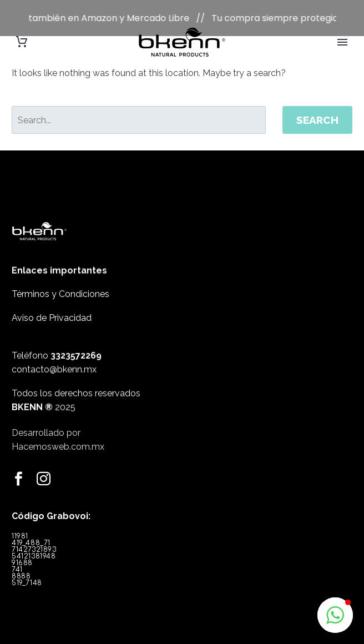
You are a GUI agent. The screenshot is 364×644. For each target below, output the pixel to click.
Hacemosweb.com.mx (58, 441)
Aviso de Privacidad (52, 303)
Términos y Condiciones (60, 279)
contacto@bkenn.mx (54, 363)
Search (317, 105)
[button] (335, 615)
